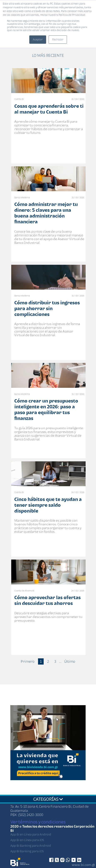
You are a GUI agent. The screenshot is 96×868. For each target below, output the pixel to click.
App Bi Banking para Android (31, 846)
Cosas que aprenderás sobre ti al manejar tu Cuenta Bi (49, 109)
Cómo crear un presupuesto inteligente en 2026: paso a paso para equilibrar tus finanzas (46, 409)
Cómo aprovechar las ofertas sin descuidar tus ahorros (47, 600)
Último (70, 661)
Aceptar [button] (38, 39)
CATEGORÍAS (48, 799)
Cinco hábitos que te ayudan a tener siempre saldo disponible (48, 505)
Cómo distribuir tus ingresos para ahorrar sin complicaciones (47, 308)
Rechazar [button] (58, 39)
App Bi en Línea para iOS (27, 840)
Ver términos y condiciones (38, 822)
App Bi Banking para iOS (27, 851)
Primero (28, 661)
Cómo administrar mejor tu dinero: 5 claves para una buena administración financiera (46, 213)
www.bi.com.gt (83, 865)
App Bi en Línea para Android (31, 834)
